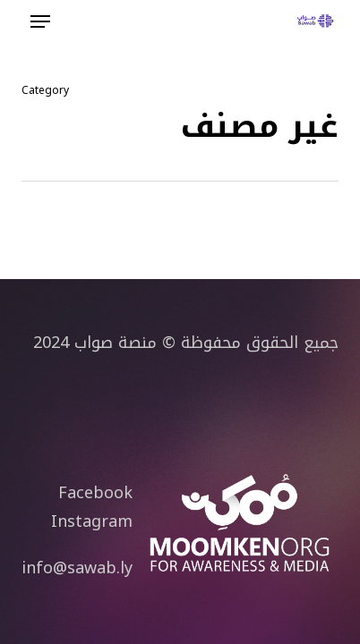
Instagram (92, 521)
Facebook (95, 493)
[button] (40, 21)
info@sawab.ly (77, 568)
